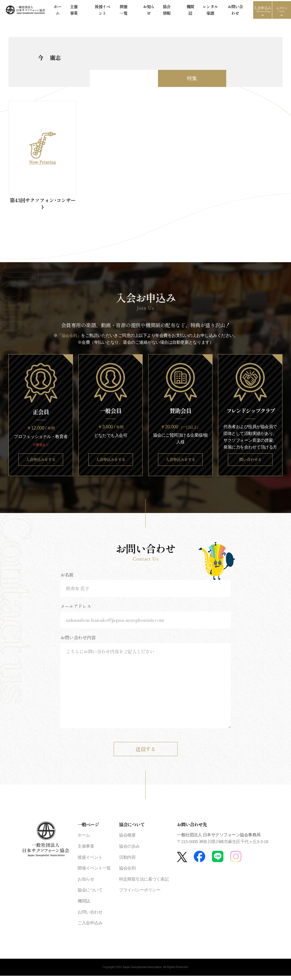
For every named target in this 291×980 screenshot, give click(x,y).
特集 (192, 81)
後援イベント (110, 11)
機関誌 (175, 11)
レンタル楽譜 (193, 11)
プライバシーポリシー (140, 894)
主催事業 (91, 11)
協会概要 (127, 840)
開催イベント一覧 (94, 872)
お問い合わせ (215, 11)
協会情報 (161, 11)
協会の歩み (129, 851)
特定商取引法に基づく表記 (144, 883)
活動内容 (127, 861)
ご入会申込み (90, 927)
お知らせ (145, 11)
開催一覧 (129, 11)
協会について (90, 894)
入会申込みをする (41, 463)
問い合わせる (250, 463)
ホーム (76, 11)
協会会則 (69, 338)
